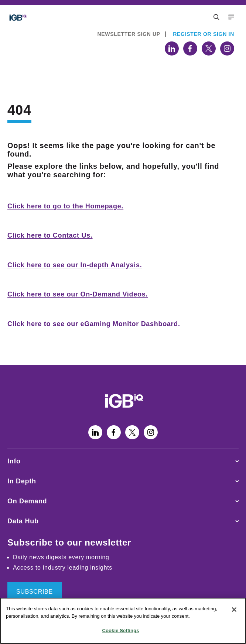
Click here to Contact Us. (50, 235)
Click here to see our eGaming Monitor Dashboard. (94, 324)
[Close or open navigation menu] (216, 17)
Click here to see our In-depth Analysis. (75, 265)
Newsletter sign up (129, 34)
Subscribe (35, 592)
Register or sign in (204, 34)
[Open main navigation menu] (231, 17)
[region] (123, 621)
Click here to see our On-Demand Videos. (78, 294)
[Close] (234, 610)
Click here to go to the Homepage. (65, 206)
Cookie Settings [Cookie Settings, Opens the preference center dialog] (120, 630)
